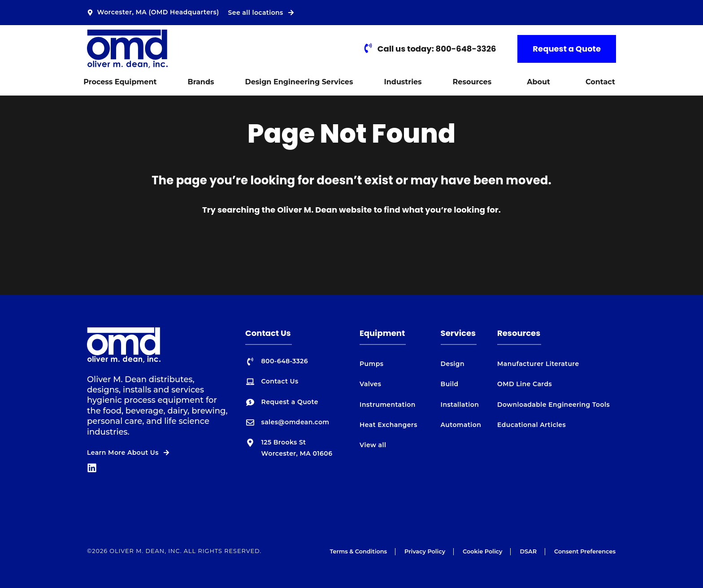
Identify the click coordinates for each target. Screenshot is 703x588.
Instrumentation (388, 405)
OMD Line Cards (525, 384)
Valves (370, 384)
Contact (600, 82)
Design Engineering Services (299, 82)
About (538, 82)
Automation (461, 425)
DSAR (528, 551)
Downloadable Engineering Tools (553, 405)
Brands (201, 82)
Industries (403, 82)
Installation (460, 405)
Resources (472, 82)
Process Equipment (120, 82)
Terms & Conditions (358, 551)
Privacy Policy (425, 551)
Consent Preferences (585, 551)
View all (373, 445)
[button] (474, 82)
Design (453, 364)
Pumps (371, 364)
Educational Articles (532, 425)
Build (450, 384)
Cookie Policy (482, 551)
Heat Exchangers (388, 425)
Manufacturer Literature (538, 364)
